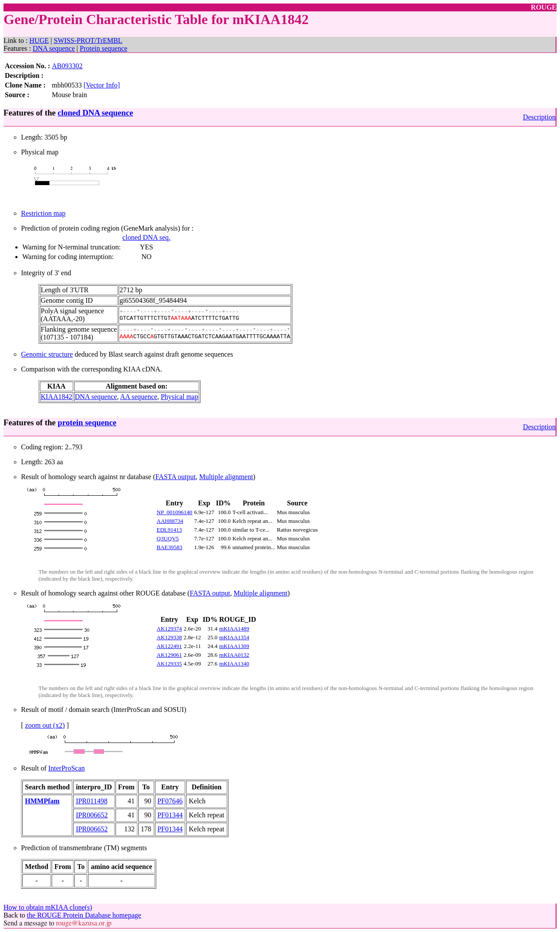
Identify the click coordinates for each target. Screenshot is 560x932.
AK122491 (169, 646)
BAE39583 (170, 547)
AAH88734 (170, 521)
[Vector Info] (102, 85)
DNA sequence (54, 48)
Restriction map (43, 213)
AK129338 (169, 637)
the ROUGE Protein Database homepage (84, 915)
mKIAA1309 (234, 646)
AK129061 (169, 655)
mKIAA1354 (234, 637)
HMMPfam (42, 801)
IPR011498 (91, 801)
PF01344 (170, 815)
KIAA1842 (56, 397)
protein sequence (87, 422)
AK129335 (169, 664)
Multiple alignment (226, 477)
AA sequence (139, 397)
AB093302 (67, 66)
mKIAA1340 (234, 664)
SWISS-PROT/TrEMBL (88, 40)
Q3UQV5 (168, 538)
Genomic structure (47, 354)
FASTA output (175, 477)
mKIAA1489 (234, 629)
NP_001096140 (175, 512)
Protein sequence (103, 48)
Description (539, 117)
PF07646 (170, 801)
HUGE (39, 40)
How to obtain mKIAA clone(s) (48, 907)
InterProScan (66, 768)
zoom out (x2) (45, 725)
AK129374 (169, 629)
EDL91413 (169, 530)
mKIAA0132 (234, 655)
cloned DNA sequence (95, 113)
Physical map (179, 397)
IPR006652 (92, 815)
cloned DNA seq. (147, 237)
